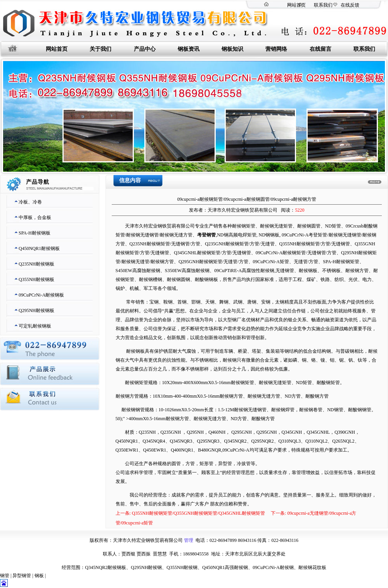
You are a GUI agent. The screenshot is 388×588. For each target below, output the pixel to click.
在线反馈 (350, 5)
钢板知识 (232, 49)
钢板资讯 (189, 49)
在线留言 (320, 49)
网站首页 (296, 5)
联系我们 (323, 5)
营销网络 (276, 49)
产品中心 (145, 49)
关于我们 (100, 49)
